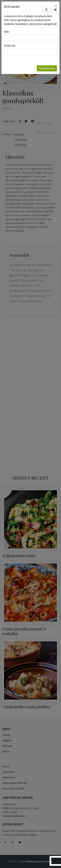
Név (7, 32)
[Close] (56, 6)
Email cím (10, 46)
